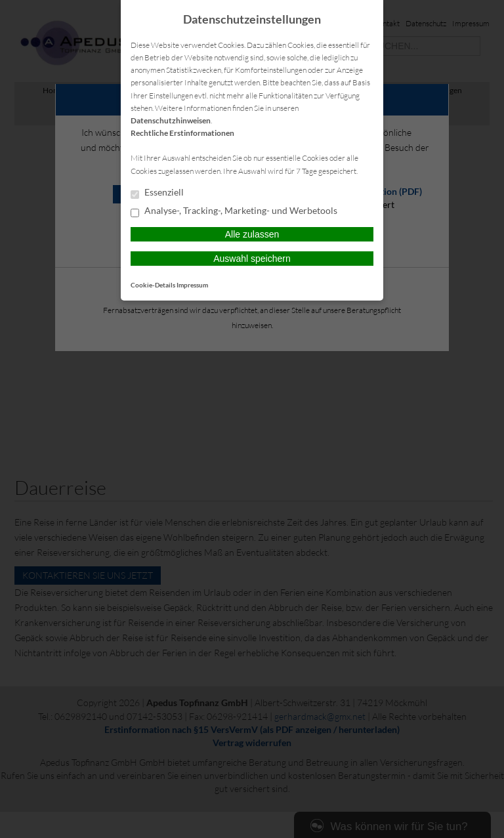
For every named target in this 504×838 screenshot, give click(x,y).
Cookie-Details (153, 285)
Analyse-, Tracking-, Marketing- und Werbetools (234, 211)
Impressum (192, 285)
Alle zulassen (252, 234)
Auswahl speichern (252, 259)
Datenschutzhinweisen (171, 120)
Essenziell (157, 193)
